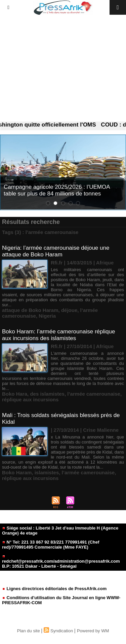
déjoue (69, 310)
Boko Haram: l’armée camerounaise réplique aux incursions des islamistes (58, 335)
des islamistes (47, 394)
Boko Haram (17, 472)
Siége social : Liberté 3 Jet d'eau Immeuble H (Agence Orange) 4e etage (60, 531)
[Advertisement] (63, 68)
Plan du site (29, 631)
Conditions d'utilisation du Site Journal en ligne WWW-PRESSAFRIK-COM (61, 600)
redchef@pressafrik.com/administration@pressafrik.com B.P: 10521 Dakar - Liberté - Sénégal (61, 562)
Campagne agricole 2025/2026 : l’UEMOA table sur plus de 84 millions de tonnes (57, 190)
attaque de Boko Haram (30, 310)
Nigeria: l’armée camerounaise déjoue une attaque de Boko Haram (56, 251)
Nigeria (47, 316)
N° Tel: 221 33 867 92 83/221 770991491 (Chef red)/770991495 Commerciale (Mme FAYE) (51, 545)
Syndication (62, 631)
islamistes (47, 472)
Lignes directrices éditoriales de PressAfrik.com (54, 589)
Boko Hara (15, 394)
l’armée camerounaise (94, 394)
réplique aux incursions (30, 399)
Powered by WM (93, 631)
